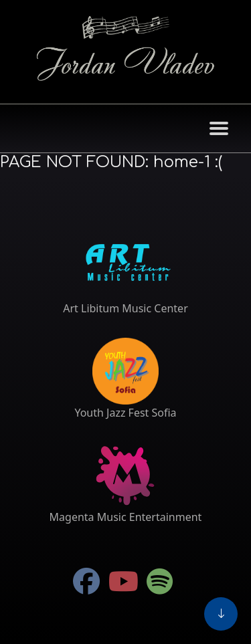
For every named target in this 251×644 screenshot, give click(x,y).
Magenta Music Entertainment (126, 517)
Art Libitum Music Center (125, 308)
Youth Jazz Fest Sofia (125, 413)
